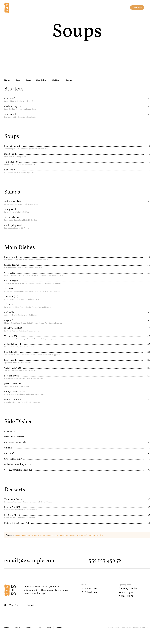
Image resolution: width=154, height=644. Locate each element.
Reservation (137, 7)
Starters (7, 80)
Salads (28, 80)
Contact (59, 628)
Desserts (69, 80)
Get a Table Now (12, 605)
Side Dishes (56, 80)
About (39, 628)
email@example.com (30, 561)
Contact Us (32, 605)
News (49, 628)
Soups (18, 80)
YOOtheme (145, 628)
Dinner (17, 628)
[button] (149, 7)
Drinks (28, 628)
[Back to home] (10, 7)
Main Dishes (41, 80)
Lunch (7, 628)
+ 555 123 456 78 (103, 561)
